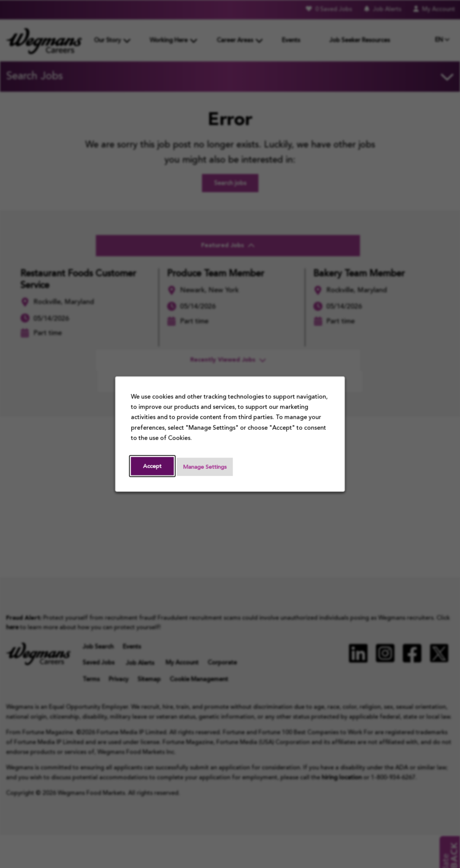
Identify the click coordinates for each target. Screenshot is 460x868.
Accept (153, 466)
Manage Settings (208, 467)
